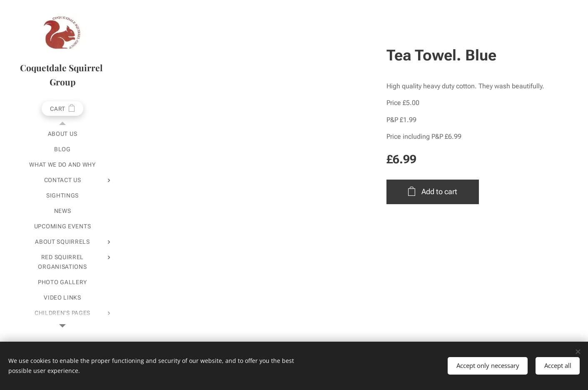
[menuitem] (62, 134)
